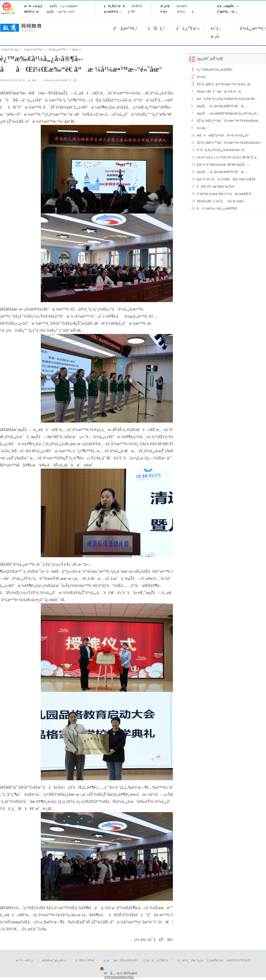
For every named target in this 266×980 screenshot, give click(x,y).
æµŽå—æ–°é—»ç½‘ (61, 12)
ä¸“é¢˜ (132, 12)
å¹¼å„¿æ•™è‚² (253, 28)
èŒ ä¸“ (157, 28)
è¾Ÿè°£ (137, 6)
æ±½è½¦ (182, 6)
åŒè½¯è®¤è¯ (87, 960)
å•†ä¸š (181, 12)
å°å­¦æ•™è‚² (125, 28)
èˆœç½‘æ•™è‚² (34, 49)
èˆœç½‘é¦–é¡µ (10, 49)
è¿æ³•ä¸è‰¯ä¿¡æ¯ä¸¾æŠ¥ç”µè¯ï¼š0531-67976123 (214, 960)
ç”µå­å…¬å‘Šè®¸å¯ (158, 960)
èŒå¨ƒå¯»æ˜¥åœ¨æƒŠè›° (216, 186)
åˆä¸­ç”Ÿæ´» (188, 28)
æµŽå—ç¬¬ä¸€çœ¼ (63, 6)
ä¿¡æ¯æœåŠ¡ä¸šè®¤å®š (121, 960)
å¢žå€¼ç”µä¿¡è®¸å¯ (56, 960)
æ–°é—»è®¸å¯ (26, 960)
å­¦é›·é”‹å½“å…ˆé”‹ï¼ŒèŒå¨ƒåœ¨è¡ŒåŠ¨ (227, 179)
